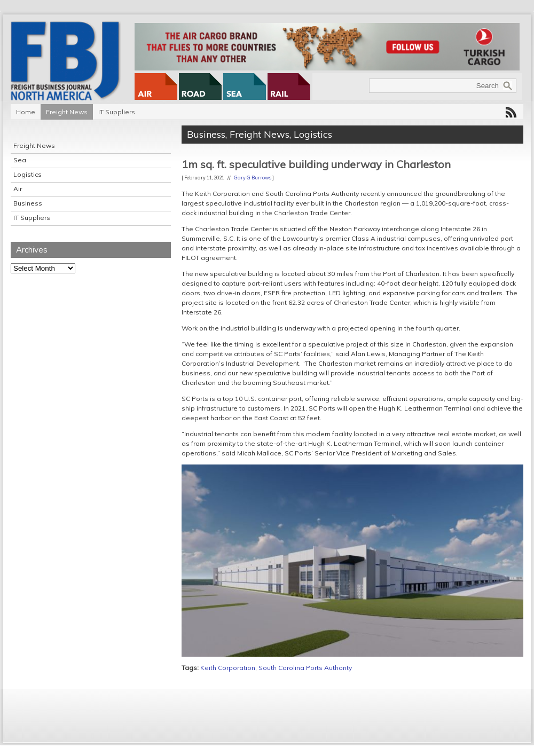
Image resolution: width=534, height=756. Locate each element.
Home (26, 112)
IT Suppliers (117, 112)
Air (18, 189)
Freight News (67, 112)
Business (28, 203)
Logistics (28, 174)
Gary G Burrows (253, 178)
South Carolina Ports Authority (305, 668)
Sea (20, 160)
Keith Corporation (228, 668)
